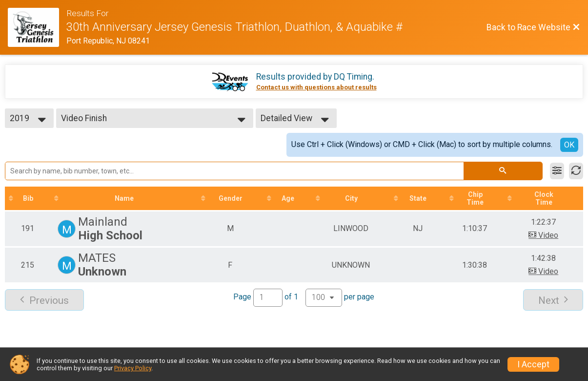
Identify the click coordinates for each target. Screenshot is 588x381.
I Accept (533, 364)
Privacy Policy (133, 368)
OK (569, 145)
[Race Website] (37, 27)
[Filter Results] (557, 171)
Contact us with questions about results (316, 87)
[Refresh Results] (576, 171)
